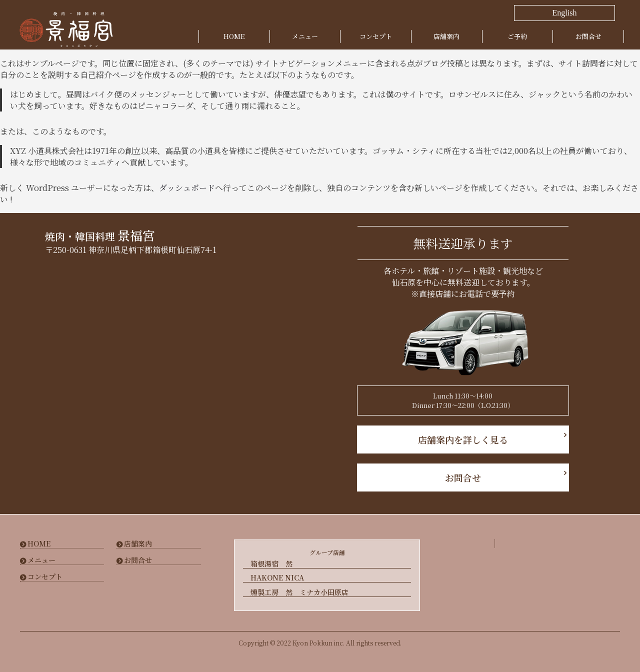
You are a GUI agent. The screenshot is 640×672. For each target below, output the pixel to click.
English (565, 13)
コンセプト (376, 36)
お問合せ (588, 36)
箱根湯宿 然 (271, 564)
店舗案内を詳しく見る (463, 439)
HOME (234, 36)
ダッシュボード (187, 188)
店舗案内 (446, 36)
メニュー (305, 36)
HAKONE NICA (277, 578)
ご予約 (517, 36)
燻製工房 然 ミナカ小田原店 (299, 592)
